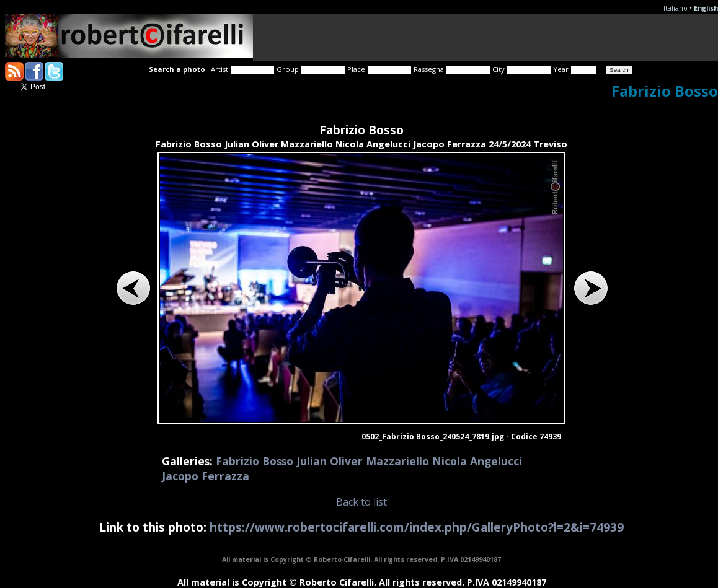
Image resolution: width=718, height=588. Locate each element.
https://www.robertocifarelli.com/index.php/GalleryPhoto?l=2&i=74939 (417, 527)
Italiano (676, 8)
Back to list (361, 502)
